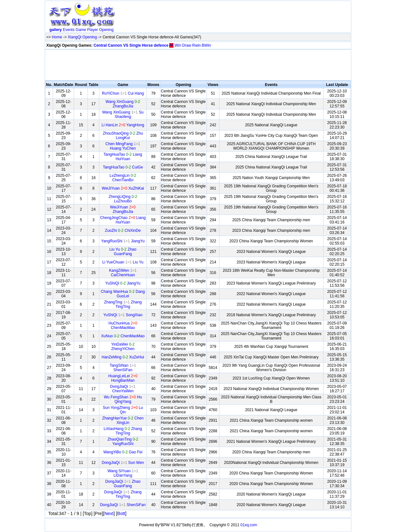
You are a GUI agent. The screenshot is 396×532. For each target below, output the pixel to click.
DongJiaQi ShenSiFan (123, 505)
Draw (187, 45)
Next (109, 513)
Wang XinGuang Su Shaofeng (123, 114)
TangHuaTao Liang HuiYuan (123, 157)
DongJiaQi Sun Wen (123, 463)
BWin (206, 45)
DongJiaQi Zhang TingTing (123, 494)
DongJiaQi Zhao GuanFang (123, 484)
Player (93, 30)
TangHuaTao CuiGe (123, 167)
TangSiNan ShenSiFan (123, 368)
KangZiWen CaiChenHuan (123, 273)
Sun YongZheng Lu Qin (123, 410)
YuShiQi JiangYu (123, 283)
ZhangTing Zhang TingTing (123, 304)
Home (57, 37)
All (171, 45)
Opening (106, 30)
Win (178, 45)
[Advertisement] (234, 18)
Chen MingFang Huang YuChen (123, 146)
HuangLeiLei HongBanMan (123, 378)
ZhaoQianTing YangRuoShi (123, 442)
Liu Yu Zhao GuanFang (123, 252)
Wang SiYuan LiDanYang (123, 473)
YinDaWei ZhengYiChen (123, 347)
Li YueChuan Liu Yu (123, 262)
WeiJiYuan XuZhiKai (123, 188)
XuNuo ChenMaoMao (123, 336)
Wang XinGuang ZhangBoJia (123, 104)
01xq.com (249, 525)
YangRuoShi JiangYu (123, 241)
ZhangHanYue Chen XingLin (123, 420)
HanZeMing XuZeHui (123, 357)
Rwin (197, 45)
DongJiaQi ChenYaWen (123, 389)
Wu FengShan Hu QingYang (123, 399)
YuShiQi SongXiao (123, 315)
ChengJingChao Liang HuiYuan (123, 220)
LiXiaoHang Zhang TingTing (123, 431)
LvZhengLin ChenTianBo (123, 178)
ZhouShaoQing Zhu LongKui (123, 136)
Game (81, 30)
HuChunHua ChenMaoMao (123, 325)
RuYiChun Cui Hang (123, 93)
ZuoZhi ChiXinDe (123, 231)
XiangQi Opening (82, 37)
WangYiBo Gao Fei (123, 452)
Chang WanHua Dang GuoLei (123, 294)
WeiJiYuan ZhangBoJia (123, 209)
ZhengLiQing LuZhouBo (123, 199)
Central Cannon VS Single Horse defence (131, 45)
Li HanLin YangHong (123, 125)
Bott (121, 513)
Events (69, 30)
